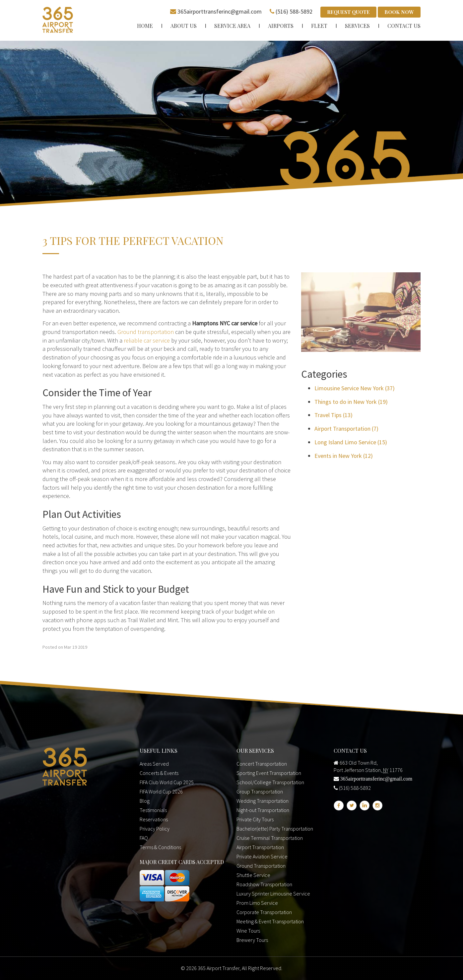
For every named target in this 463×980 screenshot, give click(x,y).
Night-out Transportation (263, 810)
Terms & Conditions (160, 847)
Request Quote (348, 12)
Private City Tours (255, 819)
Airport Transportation (260, 847)
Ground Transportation (261, 866)
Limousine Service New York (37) (355, 388)
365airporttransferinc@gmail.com (220, 11)
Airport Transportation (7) (346, 429)
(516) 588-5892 (294, 11)
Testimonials (153, 810)
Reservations (154, 819)
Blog (145, 801)
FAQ (144, 838)
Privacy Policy (155, 829)
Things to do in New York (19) (351, 402)
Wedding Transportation (263, 801)
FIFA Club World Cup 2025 (167, 782)
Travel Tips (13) (333, 415)
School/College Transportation (270, 782)
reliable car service (147, 340)
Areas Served (154, 764)
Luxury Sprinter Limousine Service (273, 894)
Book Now (399, 12)
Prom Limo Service (257, 903)
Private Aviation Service (262, 856)
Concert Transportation (262, 764)
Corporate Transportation (264, 912)
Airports (281, 26)
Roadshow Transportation (264, 884)
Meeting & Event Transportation (270, 921)
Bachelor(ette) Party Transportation (275, 829)
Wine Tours (248, 931)
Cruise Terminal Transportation (270, 838)
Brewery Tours (252, 940)
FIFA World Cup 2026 (161, 791)
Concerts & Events (159, 773)
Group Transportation (260, 791)
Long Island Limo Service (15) (351, 442)
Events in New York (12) (344, 456)
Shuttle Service (253, 875)
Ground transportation (146, 332)
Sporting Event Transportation (269, 773)
